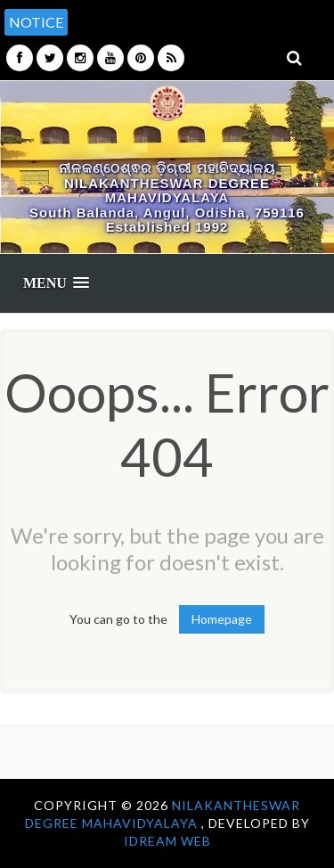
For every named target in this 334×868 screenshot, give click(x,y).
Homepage (222, 619)
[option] (199, 13)
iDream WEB (167, 841)
